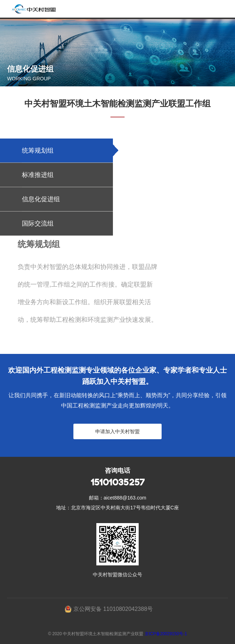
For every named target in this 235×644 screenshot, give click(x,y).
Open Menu (226, 9)
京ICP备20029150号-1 (166, 634)
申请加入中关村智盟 (117, 431)
